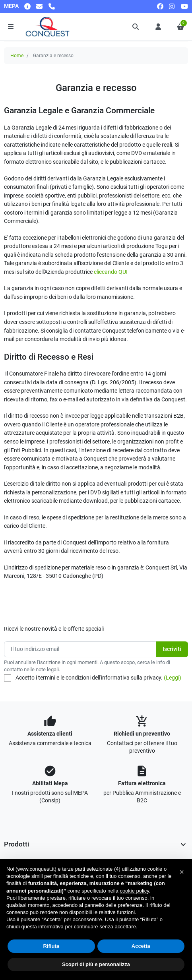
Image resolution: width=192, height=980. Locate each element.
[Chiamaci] (52, 6)
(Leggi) (173, 678)
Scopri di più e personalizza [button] (96, 964)
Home (17, 56)
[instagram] (172, 6)
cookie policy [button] (134, 891)
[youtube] (184, 6)
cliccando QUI (111, 272)
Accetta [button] (141, 946)
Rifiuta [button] (51, 946)
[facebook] (160, 6)
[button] (136, 27)
